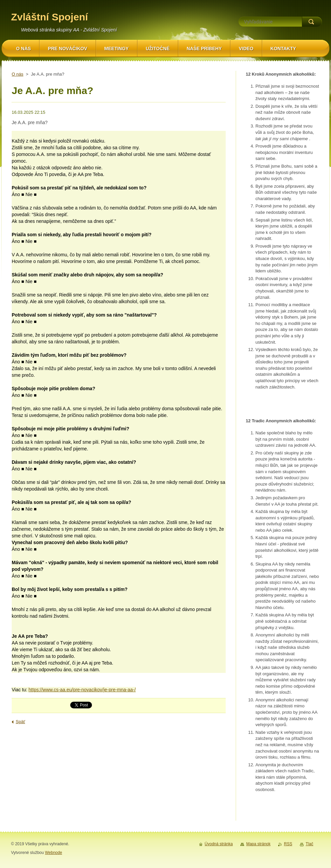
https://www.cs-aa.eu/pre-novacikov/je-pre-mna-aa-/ (82, 690)
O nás (18, 74)
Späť (20, 722)
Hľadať (312, 22)
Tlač (309, 844)
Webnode (53, 853)
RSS (288, 844)
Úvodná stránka (219, 844)
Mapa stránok (258, 844)
